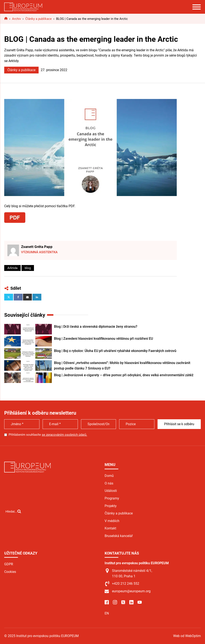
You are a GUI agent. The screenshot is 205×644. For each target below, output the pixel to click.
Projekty (111, 506)
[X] (9, 297)
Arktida (12, 268)
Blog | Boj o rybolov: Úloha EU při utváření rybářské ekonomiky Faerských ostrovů (115, 351)
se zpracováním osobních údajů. (64, 435)
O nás (109, 483)
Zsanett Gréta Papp (37, 247)
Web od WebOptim (187, 636)
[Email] (27, 297)
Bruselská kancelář (119, 536)
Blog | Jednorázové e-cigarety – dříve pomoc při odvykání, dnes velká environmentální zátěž (124, 375)
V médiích (112, 521)
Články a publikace (21, 70)
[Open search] (13, 511)
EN (107, 613)
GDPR (9, 564)
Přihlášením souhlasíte (48, 435)
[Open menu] (197, 7)
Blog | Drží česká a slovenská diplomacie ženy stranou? (96, 327)
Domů (109, 476)
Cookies (10, 572)
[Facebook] (18, 297)
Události (111, 491)
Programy (112, 498)
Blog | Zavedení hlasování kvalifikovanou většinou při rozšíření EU (103, 339)
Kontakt (110, 528)
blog (28, 268)
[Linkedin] (37, 297)
